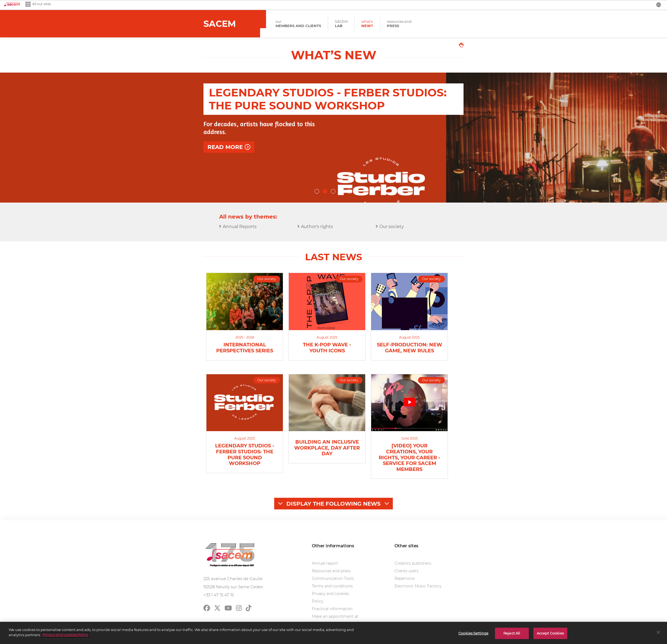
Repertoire (404, 578)
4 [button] (342, 192)
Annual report (325, 563)
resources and (399, 24)
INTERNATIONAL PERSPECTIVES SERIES (245, 348)
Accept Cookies (550, 633)
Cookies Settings (473, 633)
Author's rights (317, 227)
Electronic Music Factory (418, 586)
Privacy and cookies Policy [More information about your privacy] (65, 635)
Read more (225, 165)
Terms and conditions (332, 586)
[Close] (658, 632)
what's (367, 24)
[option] (333, 138)
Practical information (332, 609)
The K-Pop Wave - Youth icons (327, 348)
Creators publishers (413, 563)
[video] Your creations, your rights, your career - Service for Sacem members (409, 458)
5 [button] (350, 192)
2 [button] (325, 192)
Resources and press (331, 571)
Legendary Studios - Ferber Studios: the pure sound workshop (245, 455)
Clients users (407, 571)
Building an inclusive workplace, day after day (327, 448)
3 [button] (333, 192)
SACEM (341, 24)
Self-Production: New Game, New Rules (409, 348)
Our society (392, 227)
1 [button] (317, 192)
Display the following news (333, 504)
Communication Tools (333, 578)
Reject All (512, 633)
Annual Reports (240, 227)
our (298, 24)
